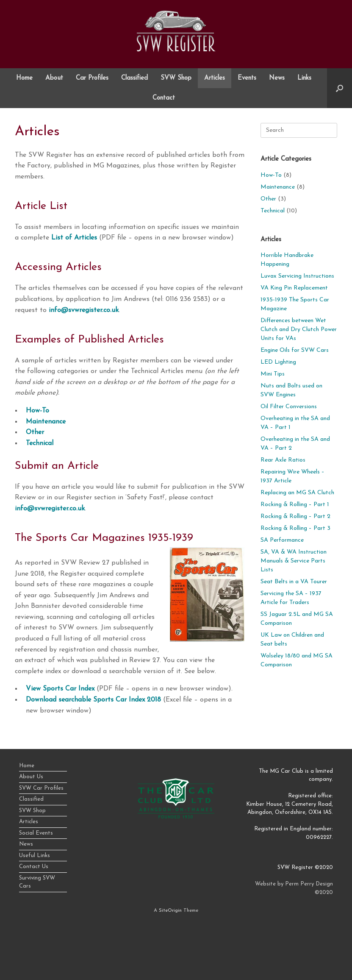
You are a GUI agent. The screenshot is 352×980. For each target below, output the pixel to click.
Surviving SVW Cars (37, 882)
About (54, 78)
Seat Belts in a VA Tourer (294, 582)
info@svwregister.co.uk (84, 310)
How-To (37, 411)
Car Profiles (92, 78)
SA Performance (282, 540)
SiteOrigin (170, 910)
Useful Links (35, 856)
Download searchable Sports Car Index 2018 (93, 700)
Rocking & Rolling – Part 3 (295, 528)
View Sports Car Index (60, 689)
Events (247, 78)
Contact (164, 98)
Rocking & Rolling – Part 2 (295, 516)
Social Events (36, 833)
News (277, 78)
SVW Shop (176, 78)
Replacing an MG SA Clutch (297, 493)
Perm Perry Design (309, 884)
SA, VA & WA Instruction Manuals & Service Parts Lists (294, 561)
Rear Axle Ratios (283, 460)
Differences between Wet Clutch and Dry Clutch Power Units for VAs (299, 330)
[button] (340, 88)
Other (35, 432)
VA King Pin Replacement (294, 288)
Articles (215, 78)
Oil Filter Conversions (289, 407)
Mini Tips (273, 374)
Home (24, 78)
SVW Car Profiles (41, 788)
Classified (134, 78)
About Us (31, 777)
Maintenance (46, 422)
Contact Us (34, 867)
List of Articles (74, 238)
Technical (40, 443)
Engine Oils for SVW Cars (295, 350)
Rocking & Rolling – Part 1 (295, 505)
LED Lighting (278, 362)
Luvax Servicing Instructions (297, 276)
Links (304, 78)
